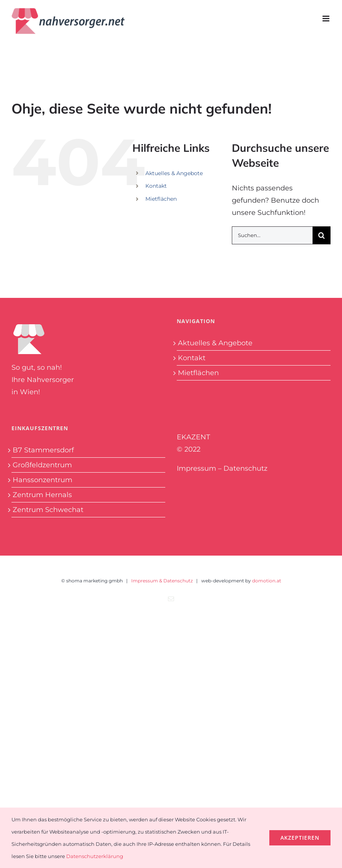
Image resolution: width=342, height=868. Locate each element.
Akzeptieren (300, 838)
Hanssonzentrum (42, 480)
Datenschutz (245, 468)
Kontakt (156, 186)
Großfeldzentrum (42, 465)
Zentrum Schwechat (48, 510)
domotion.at (267, 581)
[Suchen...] (272, 235)
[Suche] (322, 235)
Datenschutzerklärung (95, 856)
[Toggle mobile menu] (327, 19)
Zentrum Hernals (42, 495)
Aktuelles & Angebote (174, 173)
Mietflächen (161, 199)
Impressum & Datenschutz (162, 581)
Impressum (196, 468)
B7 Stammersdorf (43, 450)
